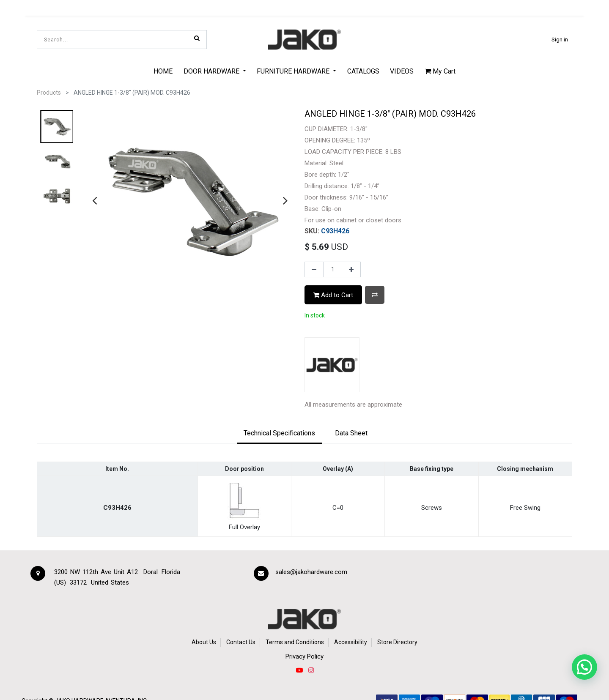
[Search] (197, 38)
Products (49, 93)
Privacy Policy (304, 656)
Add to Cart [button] (333, 295)
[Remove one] (314, 270)
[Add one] (351, 270)
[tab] (279, 434)
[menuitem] (163, 71)
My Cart (440, 71)
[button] (375, 295)
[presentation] (95, 200)
